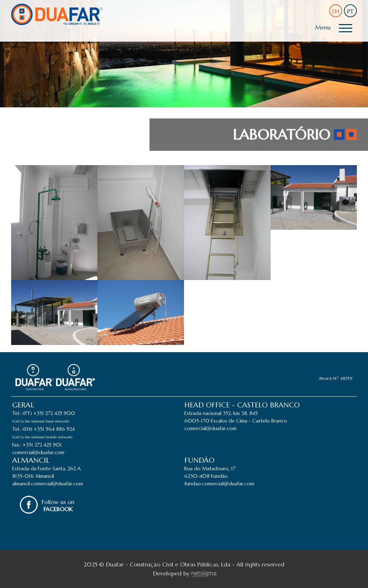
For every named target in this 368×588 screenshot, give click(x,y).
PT (350, 11)
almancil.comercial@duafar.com (48, 484)
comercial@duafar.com (38, 452)
